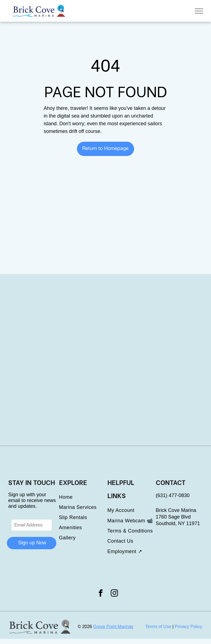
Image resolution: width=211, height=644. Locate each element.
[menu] (199, 11)
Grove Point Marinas (113, 627)
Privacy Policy (188, 627)
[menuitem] (83, 497)
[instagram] (115, 594)
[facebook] (101, 594)
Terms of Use (158, 627)
